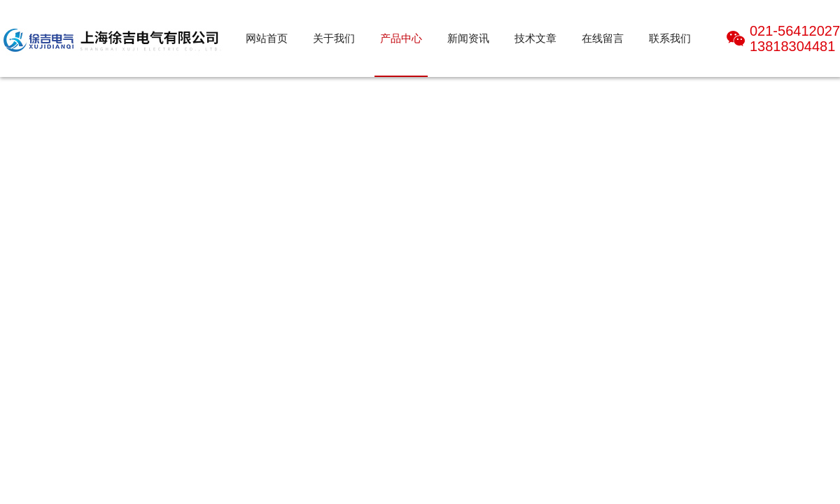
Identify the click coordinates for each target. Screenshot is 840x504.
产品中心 (401, 38)
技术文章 (535, 38)
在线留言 (603, 38)
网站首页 (267, 38)
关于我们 (334, 38)
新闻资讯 (468, 38)
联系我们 (670, 38)
